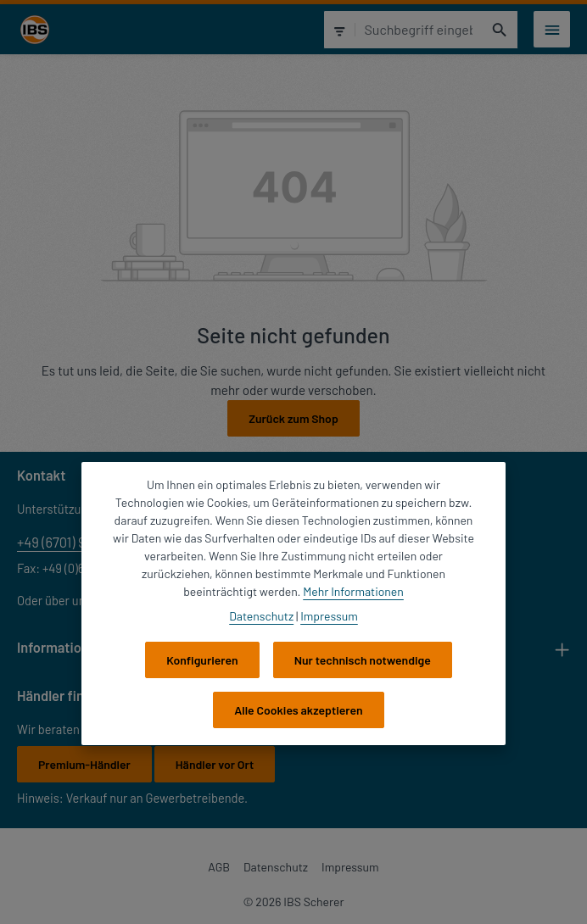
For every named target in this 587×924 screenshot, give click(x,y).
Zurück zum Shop (293, 418)
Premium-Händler (84, 764)
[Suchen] (500, 30)
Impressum (350, 867)
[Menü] (552, 29)
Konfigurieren (202, 660)
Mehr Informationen (353, 591)
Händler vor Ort (215, 764)
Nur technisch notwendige (363, 660)
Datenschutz (276, 867)
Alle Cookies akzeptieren (298, 710)
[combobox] (418, 30)
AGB (219, 867)
